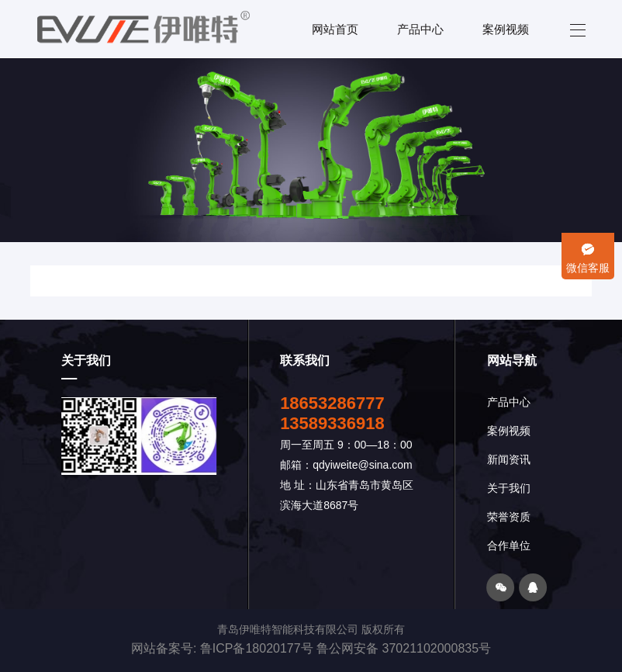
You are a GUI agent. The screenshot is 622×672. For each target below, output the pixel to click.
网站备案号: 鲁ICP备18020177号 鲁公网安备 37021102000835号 (311, 648)
